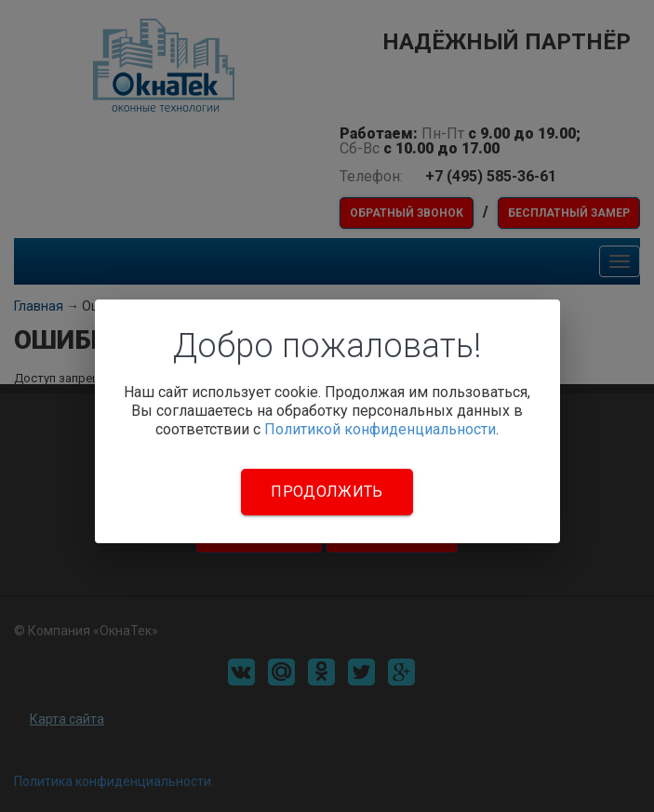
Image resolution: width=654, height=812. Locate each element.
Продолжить (327, 492)
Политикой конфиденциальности (380, 429)
